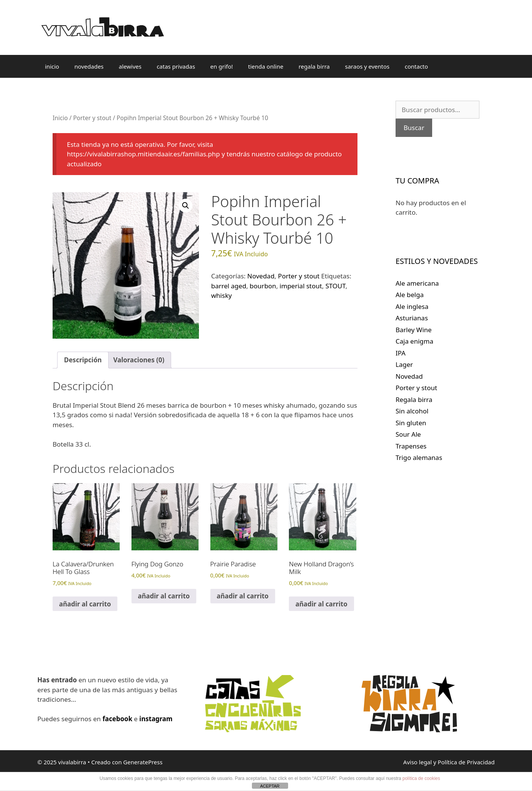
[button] (186, 206)
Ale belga (410, 295)
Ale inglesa (412, 306)
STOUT (336, 286)
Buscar (414, 128)
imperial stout (301, 286)
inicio (52, 66)
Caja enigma (414, 341)
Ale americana (417, 283)
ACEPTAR (270, 786)
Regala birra (414, 400)
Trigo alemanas (419, 457)
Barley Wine (414, 330)
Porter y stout (92, 118)
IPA (401, 353)
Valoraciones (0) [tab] (139, 360)
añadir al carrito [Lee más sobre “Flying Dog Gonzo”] (164, 596)
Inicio (60, 118)
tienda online (266, 66)
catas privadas (176, 66)
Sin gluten (411, 423)
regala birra (314, 66)
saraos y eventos (367, 66)
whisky (221, 295)
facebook (117, 719)
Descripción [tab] (83, 360)
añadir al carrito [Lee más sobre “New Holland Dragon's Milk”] (321, 604)
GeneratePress (143, 762)
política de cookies (421, 778)
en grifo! (222, 66)
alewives (130, 66)
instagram (156, 719)
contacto (416, 66)
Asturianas (412, 318)
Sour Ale (408, 434)
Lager (404, 364)
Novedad (261, 276)
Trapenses (411, 446)
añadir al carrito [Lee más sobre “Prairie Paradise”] (243, 596)
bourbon (263, 286)
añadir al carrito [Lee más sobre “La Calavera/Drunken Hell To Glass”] (85, 604)
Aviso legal (417, 762)
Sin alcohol (412, 411)
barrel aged (229, 286)
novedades (89, 66)
